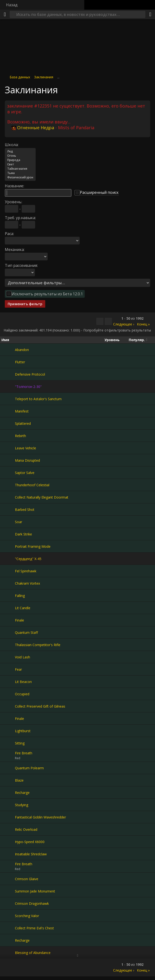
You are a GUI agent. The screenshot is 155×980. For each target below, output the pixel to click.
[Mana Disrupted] (8, 460)
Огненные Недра (33, 128)
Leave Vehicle (26, 448)
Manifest (22, 411)
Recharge (22, 793)
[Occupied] (8, 694)
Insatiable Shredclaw (31, 854)
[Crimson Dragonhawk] (8, 903)
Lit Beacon (23, 682)
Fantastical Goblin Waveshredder (40, 817)
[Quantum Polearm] (8, 768)
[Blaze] (8, 780)
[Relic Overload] (8, 829)
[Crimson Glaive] (8, 879)
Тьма (20, 173)
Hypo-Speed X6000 (30, 842)
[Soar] (8, 522)
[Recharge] (8, 792)
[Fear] (8, 669)
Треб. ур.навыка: (20, 218)
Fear (18, 669)
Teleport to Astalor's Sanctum (38, 399)
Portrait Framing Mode (33, 546)
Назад (12, 5)
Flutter (20, 362)
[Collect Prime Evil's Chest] (8, 928)
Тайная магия (20, 169)
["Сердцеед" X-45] (8, 559)
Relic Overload (26, 829)
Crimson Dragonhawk (32, 903)
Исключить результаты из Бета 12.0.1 (47, 294)
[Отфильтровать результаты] (108, 321)
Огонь (20, 156)
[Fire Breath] (8, 756)
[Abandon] (8, 350)
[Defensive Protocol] (8, 374)
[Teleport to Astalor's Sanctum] (8, 399)
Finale (19, 620)
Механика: (15, 250)
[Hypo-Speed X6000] (8, 842)
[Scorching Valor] (8, 916)
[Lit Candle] (8, 608)
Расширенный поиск (99, 192)
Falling (20, 596)
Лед (20, 151)
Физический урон (20, 177)
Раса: (9, 234)
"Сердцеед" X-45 (28, 559)
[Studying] (8, 805)
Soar (19, 522)
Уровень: (13, 202)
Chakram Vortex (27, 583)
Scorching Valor (27, 916)
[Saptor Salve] (8, 473)
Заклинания (44, 77)
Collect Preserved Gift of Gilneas (40, 706)
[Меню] (5, 14)
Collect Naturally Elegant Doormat (42, 497)
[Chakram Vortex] (8, 583)
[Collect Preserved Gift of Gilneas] (8, 706)
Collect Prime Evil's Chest (34, 928)
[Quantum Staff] (8, 632)
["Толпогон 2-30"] (8, 386)
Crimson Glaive (27, 879)
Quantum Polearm (29, 768)
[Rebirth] (8, 436)
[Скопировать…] (100, 321)
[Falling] (8, 595)
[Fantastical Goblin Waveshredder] (8, 817)
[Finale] (8, 620)
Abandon (22, 350)
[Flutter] (8, 362)
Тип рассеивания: (21, 265)
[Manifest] (8, 411)
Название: (14, 186)
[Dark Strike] (8, 534)
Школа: (12, 145)
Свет (20, 164)
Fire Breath (24, 753)
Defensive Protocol (30, 374)
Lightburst (23, 731)
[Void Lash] (8, 657)
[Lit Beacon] (8, 682)
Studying (22, 805)
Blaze (19, 780)
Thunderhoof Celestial (32, 485)
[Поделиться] (150, 14)
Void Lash (23, 657)
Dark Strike (23, 534)
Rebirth (20, 436)
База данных (20, 77)
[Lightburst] (8, 731)
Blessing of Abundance (33, 953)
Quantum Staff (26, 632)
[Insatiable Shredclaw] (8, 854)
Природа (20, 160)
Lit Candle (23, 608)
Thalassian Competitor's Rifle (38, 645)
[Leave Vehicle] (8, 448)
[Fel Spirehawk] (8, 571)
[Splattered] (8, 423)
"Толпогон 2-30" (28, 387)
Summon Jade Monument (35, 891)
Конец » (143, 324)
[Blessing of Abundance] (8, 953)
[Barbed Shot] (8, 509)
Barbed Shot (25, 510)
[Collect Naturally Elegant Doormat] (8, 497)
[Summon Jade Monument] (8, 891)
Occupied (22, 694)
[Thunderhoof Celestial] (8, 485)
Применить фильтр (25, 304)
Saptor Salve (25, 473)
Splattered (23, 423)
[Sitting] (8, 743)
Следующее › (124, 324)
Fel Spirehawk (26, 571)
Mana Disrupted (27, 460)
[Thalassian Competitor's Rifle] (8, 645)
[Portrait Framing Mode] (8, 546)
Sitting (20, 743)
